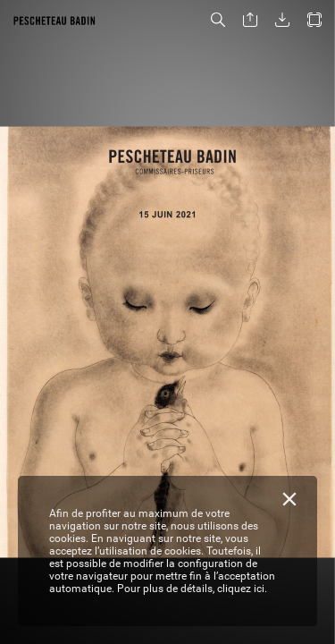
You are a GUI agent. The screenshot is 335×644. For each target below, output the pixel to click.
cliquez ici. (242, 589)
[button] (218, 20)
